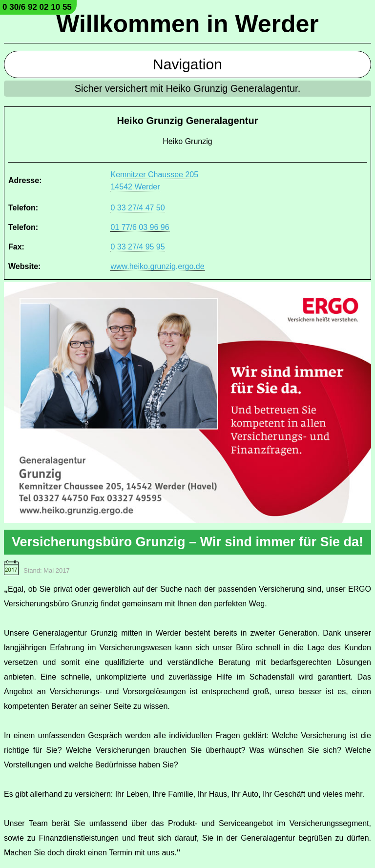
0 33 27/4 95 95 (137, 247)
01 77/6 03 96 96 (140, 227)
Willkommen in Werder (187, 24)
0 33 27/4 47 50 (137, 208)
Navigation (187, 64)
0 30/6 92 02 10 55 (37, 7)
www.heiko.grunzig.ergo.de (157, 266)
